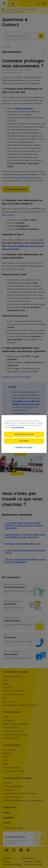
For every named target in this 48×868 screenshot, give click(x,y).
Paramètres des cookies (24, 447)
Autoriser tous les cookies (24, 434)
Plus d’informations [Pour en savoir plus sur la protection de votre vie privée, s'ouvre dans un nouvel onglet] (18, 427)
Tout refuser (24, 441)
